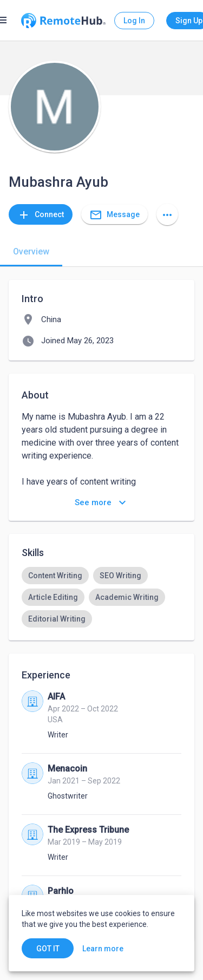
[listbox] (101, 597)
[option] (55, 576)
